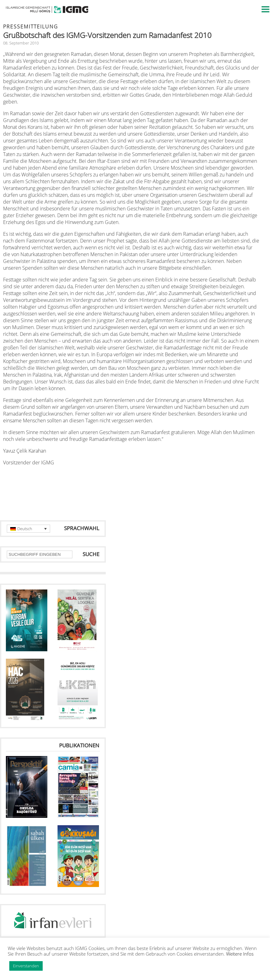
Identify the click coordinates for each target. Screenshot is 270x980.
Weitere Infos (240, 954)
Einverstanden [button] (26, 966)
